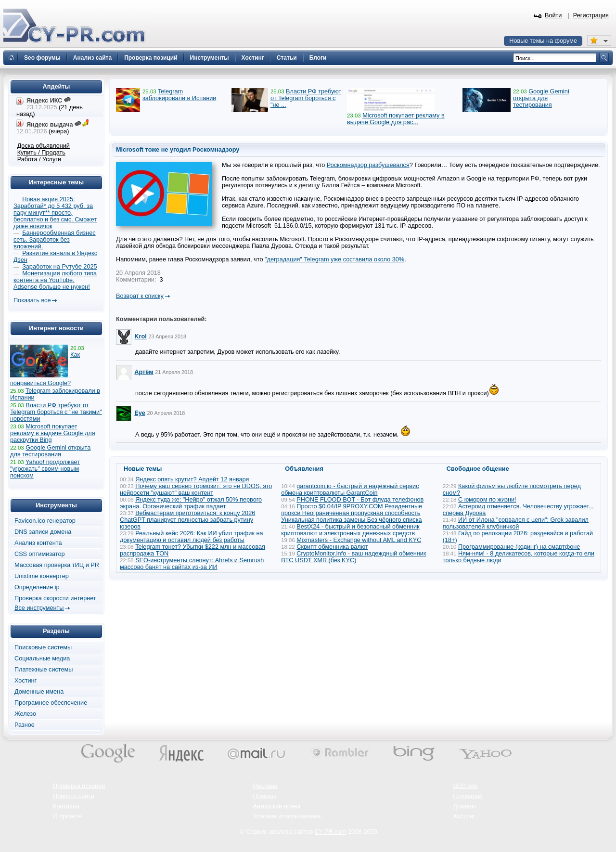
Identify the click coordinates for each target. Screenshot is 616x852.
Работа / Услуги (39, 159)
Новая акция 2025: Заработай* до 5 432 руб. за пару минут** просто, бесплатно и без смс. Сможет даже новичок (55, 213)
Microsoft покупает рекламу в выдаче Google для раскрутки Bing (53, 433)
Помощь (265, 796)
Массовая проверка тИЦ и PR (57, 565)
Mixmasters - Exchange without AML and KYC (359, 540)
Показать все (32, 300)
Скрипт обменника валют (332, 547)
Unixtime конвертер (42, 576)
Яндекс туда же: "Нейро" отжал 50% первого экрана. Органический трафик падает (191, 503)
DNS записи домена (43, 532)
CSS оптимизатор (40, 554)
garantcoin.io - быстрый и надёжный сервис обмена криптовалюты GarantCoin (350, 490)
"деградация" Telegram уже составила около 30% (334, 259)
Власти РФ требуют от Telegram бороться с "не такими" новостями (56, 412)
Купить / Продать (41, 153)
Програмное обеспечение (51, 703)
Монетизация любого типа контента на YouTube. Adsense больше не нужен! (55, 280)
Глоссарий (468, 796)
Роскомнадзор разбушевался (368, 165)
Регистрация (591, 15)
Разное (25, 725)
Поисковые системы (43, 647)
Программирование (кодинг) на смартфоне (519, 547)
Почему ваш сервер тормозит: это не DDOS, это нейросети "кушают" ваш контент (196, 490)
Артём (144, 372)
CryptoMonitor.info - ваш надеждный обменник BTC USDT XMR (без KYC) (353, 557)
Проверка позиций (79, 786)
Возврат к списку (140, 296)
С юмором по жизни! (487, 500)
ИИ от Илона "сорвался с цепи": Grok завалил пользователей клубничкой (516, 523)
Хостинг (26, 681)
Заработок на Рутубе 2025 (59, 267)
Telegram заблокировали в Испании (179, 95)
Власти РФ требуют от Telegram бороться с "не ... (306, 98)
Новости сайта (74, 796)
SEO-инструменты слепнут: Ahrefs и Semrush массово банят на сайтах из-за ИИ (192, 564)
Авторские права (277, 806)
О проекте (67, 816)
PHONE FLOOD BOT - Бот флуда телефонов (360, 500)
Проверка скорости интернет (55, 598)
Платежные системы (44, 670)
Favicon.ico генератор (45, 521)
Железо (25, 714)
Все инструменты (39, 608)
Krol (140, 336)
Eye (140, 413)
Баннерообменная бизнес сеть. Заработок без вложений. (55, 240)
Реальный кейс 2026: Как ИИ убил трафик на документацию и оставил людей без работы (192, 537)
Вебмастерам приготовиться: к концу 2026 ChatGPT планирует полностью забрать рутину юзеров (187, 520)
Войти (553, 15)
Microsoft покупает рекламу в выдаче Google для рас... (396, 119)
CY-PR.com (331, 832)
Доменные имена (39, 692)
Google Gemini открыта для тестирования (541, 98)
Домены (464, 806)
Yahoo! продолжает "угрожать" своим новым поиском (45, 469)
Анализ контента (38, 543)
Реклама (265, 786)
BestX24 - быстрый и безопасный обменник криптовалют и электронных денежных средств (350, 530)
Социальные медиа (42, 658)
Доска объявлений (44, 146)
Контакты (66, 806)
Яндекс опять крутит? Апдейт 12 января (192, 479)
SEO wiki (465, 786)
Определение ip (37, 587)
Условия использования (287, 816)
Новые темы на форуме (543, 41)
